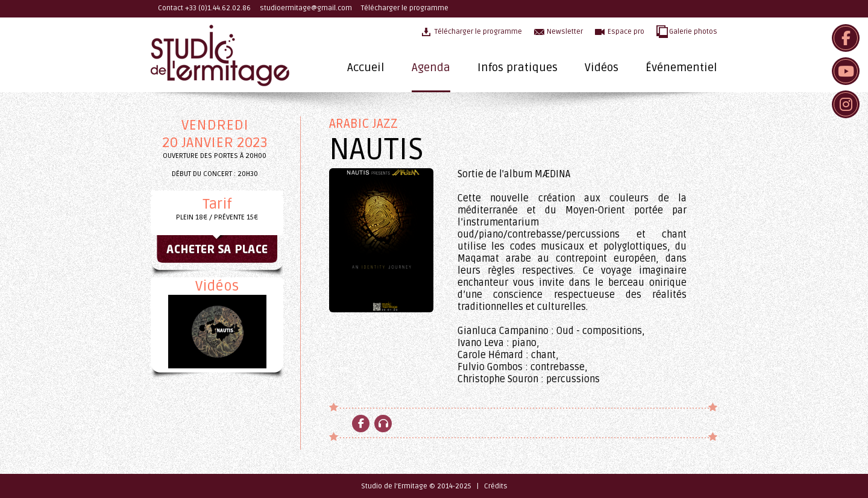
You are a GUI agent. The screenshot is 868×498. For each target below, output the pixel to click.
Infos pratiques (517, 68)
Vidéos (602, 68)
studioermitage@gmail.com (306, 8)
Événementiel (681, 68)
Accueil (366, 68)
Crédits (496, 486)
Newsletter (565, 32)
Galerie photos (693, 32)
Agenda (431, 68)
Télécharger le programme (405, 8)
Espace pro (626, 32)
